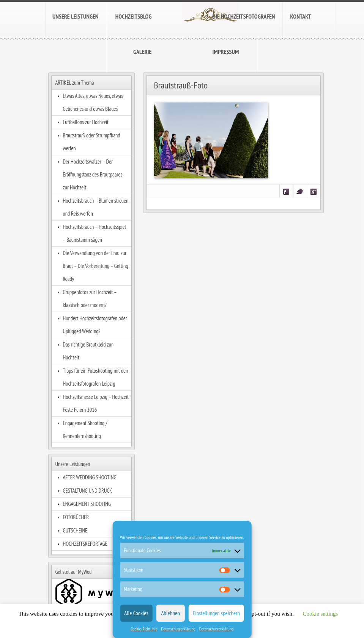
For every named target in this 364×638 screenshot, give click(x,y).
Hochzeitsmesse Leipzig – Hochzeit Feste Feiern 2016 (96, 403)
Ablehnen (171, 613)
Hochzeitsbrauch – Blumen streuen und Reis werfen (96, 207)
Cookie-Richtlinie (144, 629)
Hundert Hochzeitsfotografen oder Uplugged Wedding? (95, 325)
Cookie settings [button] (320, 614)
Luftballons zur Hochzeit (86, 122)
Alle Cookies (136, 613)
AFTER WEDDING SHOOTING (90, 477)
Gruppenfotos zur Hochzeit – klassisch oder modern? (90, 299)
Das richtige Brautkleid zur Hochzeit (88, 351)
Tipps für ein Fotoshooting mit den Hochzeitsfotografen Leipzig (96, 377)
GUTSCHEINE (75, 530)
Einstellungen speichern (216, 613)
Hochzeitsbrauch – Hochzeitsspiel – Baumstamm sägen (95, 233)
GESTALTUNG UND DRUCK (88, 491)
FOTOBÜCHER (76, 517)
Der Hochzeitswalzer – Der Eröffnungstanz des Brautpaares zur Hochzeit (93, 174)
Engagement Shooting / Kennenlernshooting (85, 429)
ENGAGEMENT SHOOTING (87, 504)
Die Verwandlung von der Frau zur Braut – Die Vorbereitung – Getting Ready (96, 266)
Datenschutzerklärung (178, 629)
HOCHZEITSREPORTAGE (85, 544)
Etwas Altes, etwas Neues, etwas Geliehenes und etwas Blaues (93, 102)
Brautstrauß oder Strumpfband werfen (92, 142)
